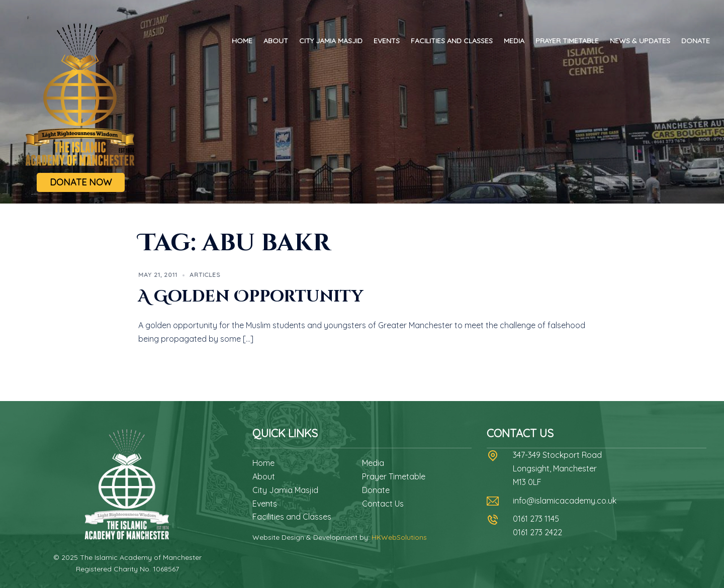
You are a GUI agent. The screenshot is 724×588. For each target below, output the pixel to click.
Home (242, 41)
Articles (205, 275)
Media (514, 41)
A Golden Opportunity (251, 297)
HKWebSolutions (399, 537)
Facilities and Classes (452, 41)
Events (387, 41)
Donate (696, 41)
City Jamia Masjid (331, 41)
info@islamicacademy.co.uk (565, 501)
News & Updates (640, 41)
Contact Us (383, 504)
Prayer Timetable (567, 41)
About (276, 41)
